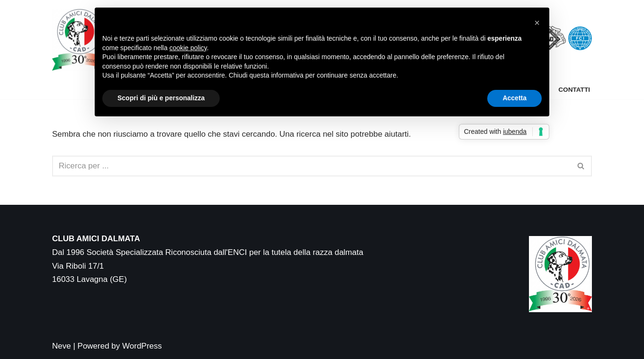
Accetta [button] (514, 98)
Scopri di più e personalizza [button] (161, 98)
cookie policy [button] (188, 48)
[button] (537, 23)
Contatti (574, 90)
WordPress (142, 346)
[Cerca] (311, 166)
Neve (62, 346)
